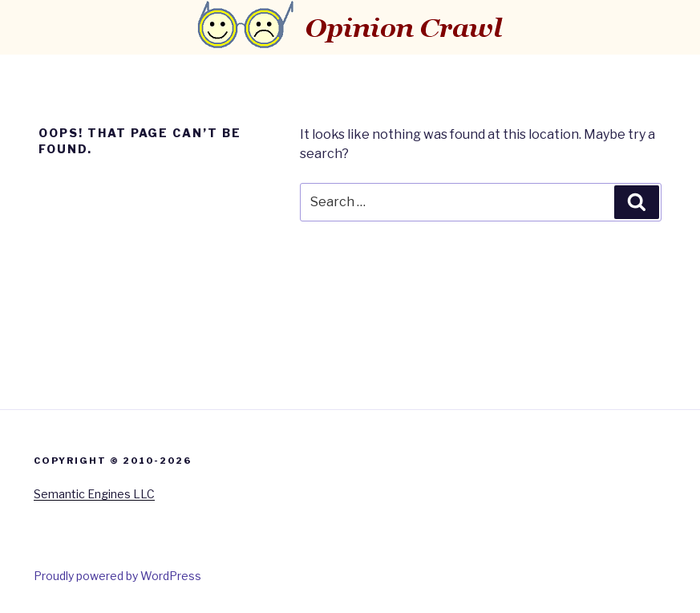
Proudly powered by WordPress (117, 576)
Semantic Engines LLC (94, 494)
